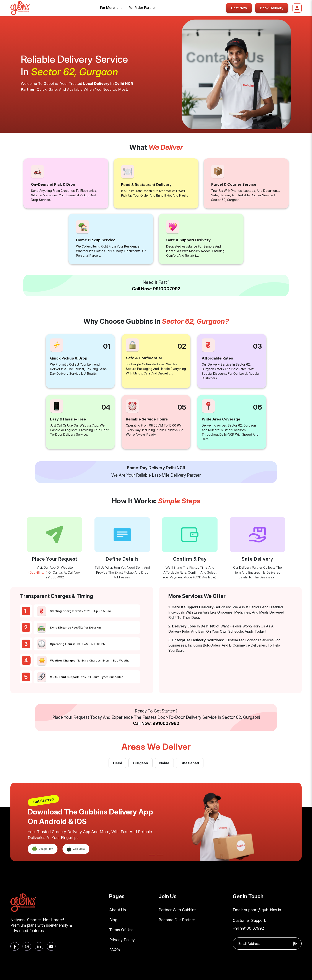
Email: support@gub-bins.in (257, 910)
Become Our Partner (177, 920)
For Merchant (111, 8)
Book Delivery (272, 8)
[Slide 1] (152, 855)
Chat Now (239, 8)
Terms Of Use (121, 930)
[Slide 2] (160, 855)
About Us (118, 910)
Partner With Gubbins (177, 910)
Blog (113, 920)
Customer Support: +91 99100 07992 (249, 924)
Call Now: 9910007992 (156, 289)
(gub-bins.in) (38, 572)
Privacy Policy (122, 940)
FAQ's (115, 950)
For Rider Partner (142, 8)
